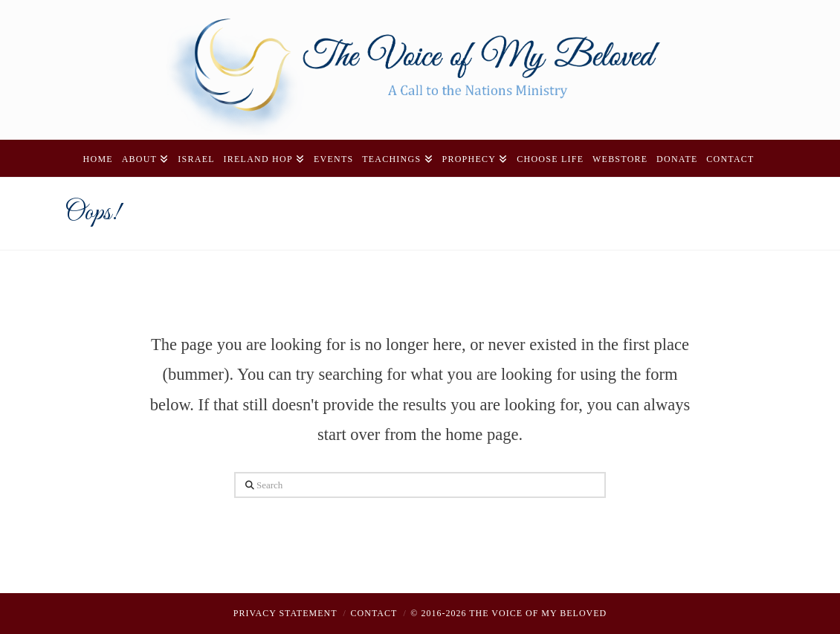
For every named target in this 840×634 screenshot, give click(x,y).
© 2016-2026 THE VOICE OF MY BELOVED (508, 613)
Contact (374, 613)
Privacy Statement (285, 613)
